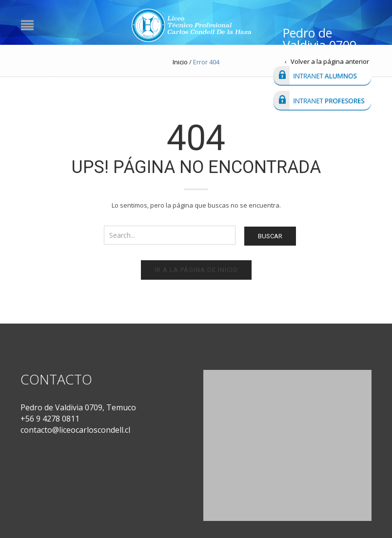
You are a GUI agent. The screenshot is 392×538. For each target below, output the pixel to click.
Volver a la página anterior (330, 61)
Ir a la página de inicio (196, 270)
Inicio (180, 62)
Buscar (270, 236)
